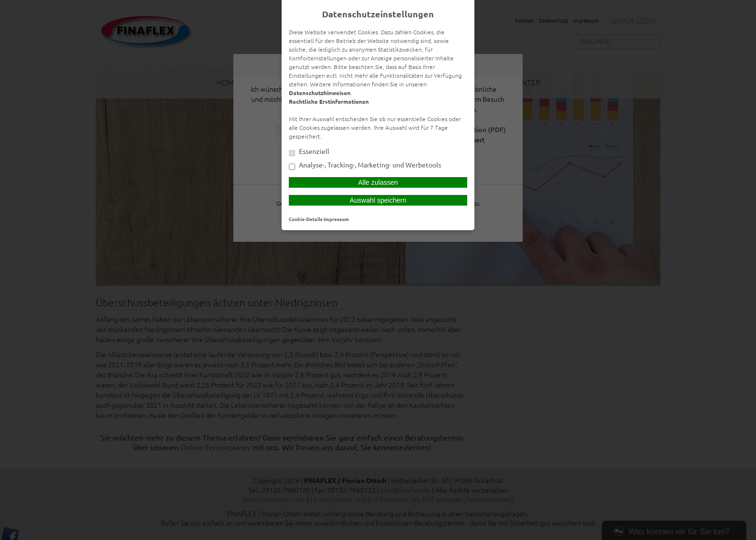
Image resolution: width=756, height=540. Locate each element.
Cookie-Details (306, 219)
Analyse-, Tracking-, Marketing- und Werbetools (365, 166)
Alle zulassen (378, 182)
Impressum (336, 219)
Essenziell (309, 152)
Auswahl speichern (378, 200)
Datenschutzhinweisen (320, 93)
